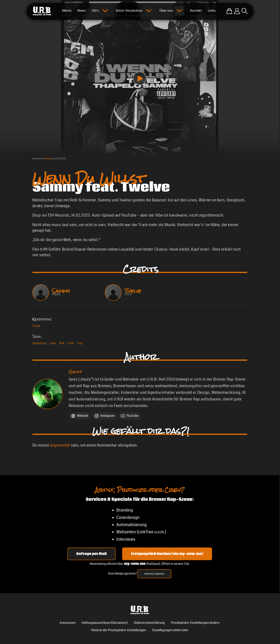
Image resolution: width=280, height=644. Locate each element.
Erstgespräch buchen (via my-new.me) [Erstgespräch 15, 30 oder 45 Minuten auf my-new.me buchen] (167, 554)
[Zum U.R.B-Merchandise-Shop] (229, 11)
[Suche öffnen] (244, 11)
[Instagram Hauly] (104, 416)
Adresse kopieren (154, 574)
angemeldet (60, 445)
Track (71, 343)
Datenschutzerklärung (149, 623)
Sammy (61, 291)
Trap (80, 343)
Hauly (49, 159)
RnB (62, 343)
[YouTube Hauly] (129, 416)
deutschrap (39, 343)
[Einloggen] (237, 11)
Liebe (53, 343)
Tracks (36, 326)
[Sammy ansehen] (41, 293)
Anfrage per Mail (91, 554)
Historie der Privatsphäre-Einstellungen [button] (119, 630)
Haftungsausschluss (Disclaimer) (105, 623)
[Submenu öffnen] (105, 11)
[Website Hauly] (79, 416)
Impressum (68, 623)
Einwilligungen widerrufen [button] (170, 630)
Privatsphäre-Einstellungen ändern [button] (195, 623)
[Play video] (140, 79)
